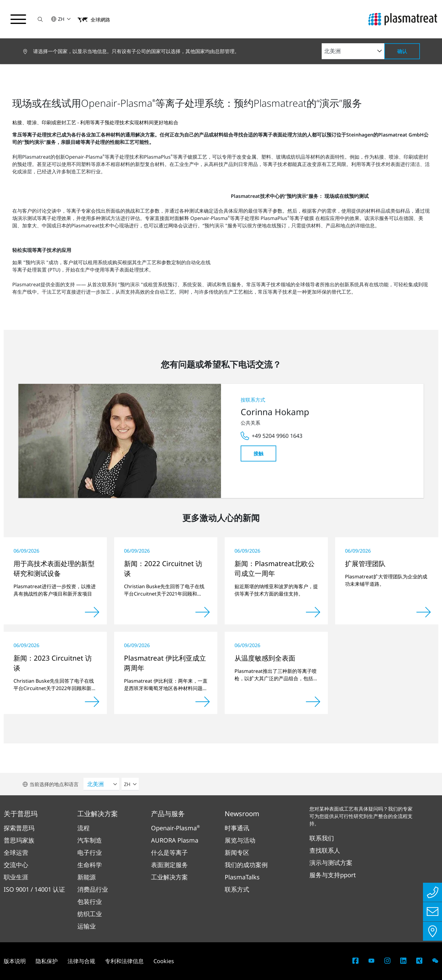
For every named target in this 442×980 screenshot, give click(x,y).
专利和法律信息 (124, 961)
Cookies (164, 961)
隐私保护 (47, 961)
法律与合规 (81, 961)
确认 (402, 51)
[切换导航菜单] (18, 19)
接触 (258, 453)
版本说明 (15, 961)
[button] (41, 19)
